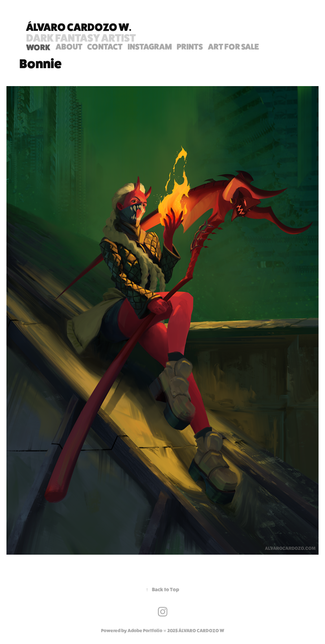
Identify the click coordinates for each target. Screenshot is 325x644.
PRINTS (190, 46)
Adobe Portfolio (145, 631)
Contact (105, 46)
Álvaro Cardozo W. (79, 27)
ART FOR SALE (233, 46)
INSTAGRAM (150, 46)
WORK (38, 47)
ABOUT (69, 46)
